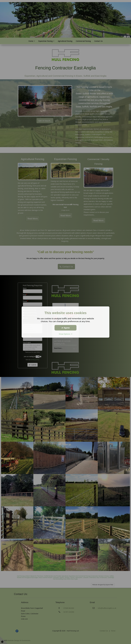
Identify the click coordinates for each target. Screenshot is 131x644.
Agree (65, 328)
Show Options (65, 334)
